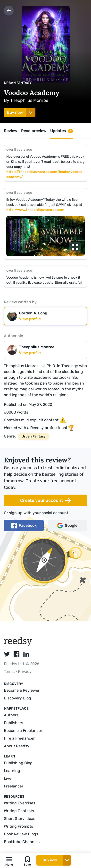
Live (8, 778)
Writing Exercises (20, 803)
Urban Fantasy (18, 83)
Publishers (13, 723)
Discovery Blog (17, 698)
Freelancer (14, 786)
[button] (9, 860)
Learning (12, 771)
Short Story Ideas (20, 819)
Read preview (34, 131)
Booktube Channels (22, 842)
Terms (10, 671)
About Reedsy (17, 746)
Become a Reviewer (22, 690)
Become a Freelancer (23, 731)
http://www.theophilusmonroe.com (35, 210)
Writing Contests (19, 811)
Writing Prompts (18, 826)
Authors (11, 715)
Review (11, 131)
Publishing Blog (18, 763)
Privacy (25, 671)
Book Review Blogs (21, 834)
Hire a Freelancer (19, 738)
